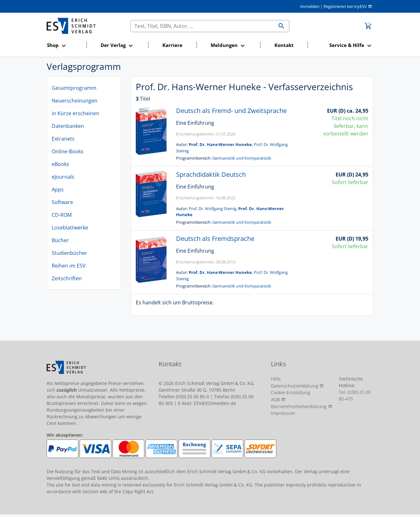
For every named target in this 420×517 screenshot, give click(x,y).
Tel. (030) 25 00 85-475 (355, 395)
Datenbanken (68, 126)
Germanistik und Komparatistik (242, 158)
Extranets (63, 139)
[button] (65, 46)
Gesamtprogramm (74, 88)
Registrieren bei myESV (345, 6)
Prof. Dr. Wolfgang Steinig (213, 209)
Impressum (283, 413)
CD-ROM (62, 215)
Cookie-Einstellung (291, 392)
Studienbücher (69, 253)
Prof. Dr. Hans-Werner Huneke (220, 144)
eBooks (60, 164)
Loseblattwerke (70, 228)
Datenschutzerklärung (295, 386)
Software (62, 202)
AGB (275, 399)
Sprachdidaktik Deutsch (211, 174)
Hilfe (276, 379)
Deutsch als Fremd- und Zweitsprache (231, 111)
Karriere (172, 45)
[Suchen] (202, 26)
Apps (58, 189)
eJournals (63, 177)
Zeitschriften (67, 278)
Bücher (60, 240)
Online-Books (68, 151)
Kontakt (284, 45)
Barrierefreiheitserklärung (299, 406)
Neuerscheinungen (75, 101)
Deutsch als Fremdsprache (215, 239)
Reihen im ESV (69, 266)
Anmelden (310, 6)
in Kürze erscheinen (75, 113)
